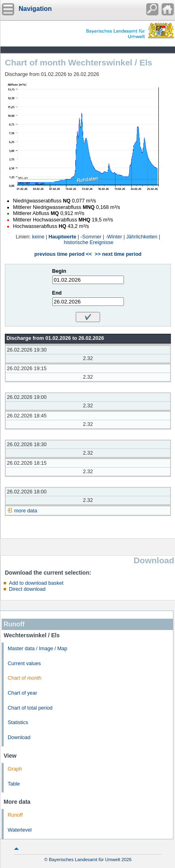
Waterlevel (20, 830)
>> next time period (118, 254)
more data (26, 511)
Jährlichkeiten (142, 237)
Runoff (15, 815)
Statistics (18, 723)
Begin (59, 271)
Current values (24, 664)
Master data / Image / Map (37, 649)
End (57, 293)
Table (14, 784)
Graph (15, 769)
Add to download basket (36, 583)
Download (19, 737)
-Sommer (91, 237)
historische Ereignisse (89, 242)
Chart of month (25, 678)
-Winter (114, 237)
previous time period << (63, 254)
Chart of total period (30, 708)
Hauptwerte (63, 237)
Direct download (27, 589)
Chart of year (22, 693)
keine (38, 237)
